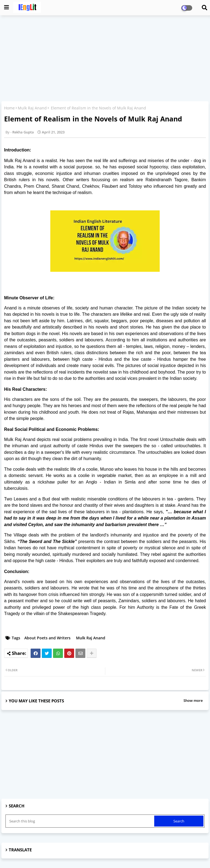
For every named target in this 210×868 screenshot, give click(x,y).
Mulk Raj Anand (32, 108)
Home (9, 108)
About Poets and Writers (47, 638)
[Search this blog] (80, 821)
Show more (193, 700)
